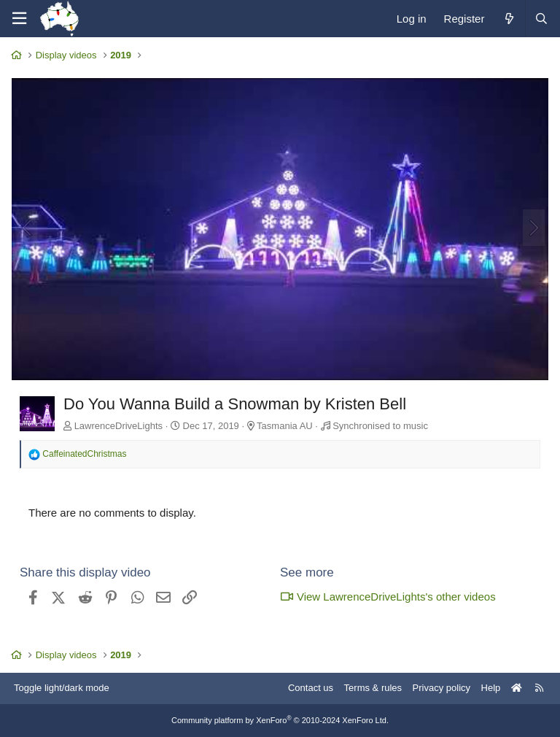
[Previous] (26, 228)
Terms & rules (373, 688)
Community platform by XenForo (280, 720)
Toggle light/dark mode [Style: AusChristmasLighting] (62, 688)
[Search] (541, 19)
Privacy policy (442, 688)
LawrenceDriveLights (118, 426)
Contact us (311, 688)
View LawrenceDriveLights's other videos (388, 597)
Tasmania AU (285, 426)
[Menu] (19, 19)
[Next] (534, 228)
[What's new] (509, 19)
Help (491, 688)
